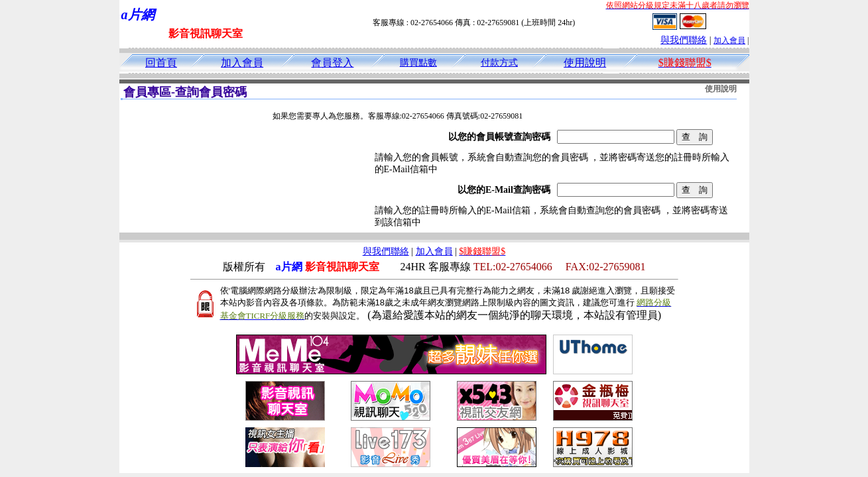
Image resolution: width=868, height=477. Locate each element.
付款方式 (499, 63)
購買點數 (418, 63)
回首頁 (161, 63)
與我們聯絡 (684, 40)
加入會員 (729, 40)
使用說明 (585, 63)
